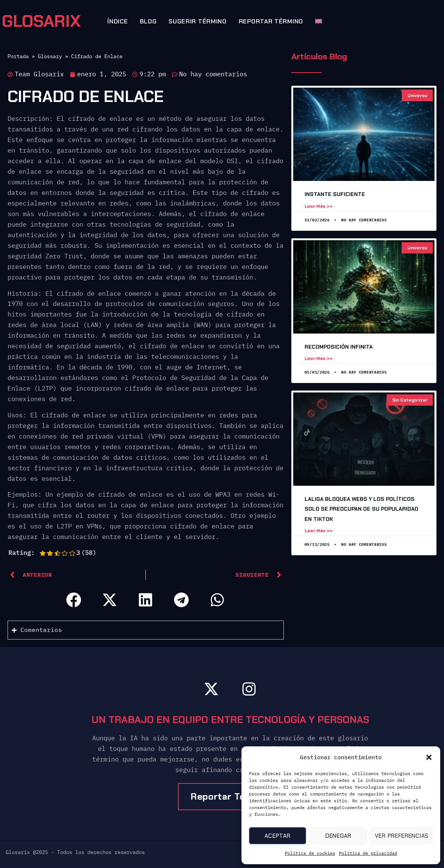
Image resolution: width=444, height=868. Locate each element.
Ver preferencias (402, 836)
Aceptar (277, 836)
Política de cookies (310, 853)
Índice (118, 21)
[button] (429, 757)
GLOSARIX (41, 21)
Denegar (338, 836)
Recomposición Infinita (339, 347)
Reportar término (271, 21)
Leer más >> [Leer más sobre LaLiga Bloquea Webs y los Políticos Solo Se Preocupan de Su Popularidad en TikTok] (319, 531)
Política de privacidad (368, 853)
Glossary (50, 56)
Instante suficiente (335, 194)
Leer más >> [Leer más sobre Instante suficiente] (319, 206)
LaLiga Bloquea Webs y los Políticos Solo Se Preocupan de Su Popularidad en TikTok (361, 509)
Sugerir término (198, 21)
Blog (148, 21)
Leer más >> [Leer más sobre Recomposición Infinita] (319, 358)
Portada (18, 56)
